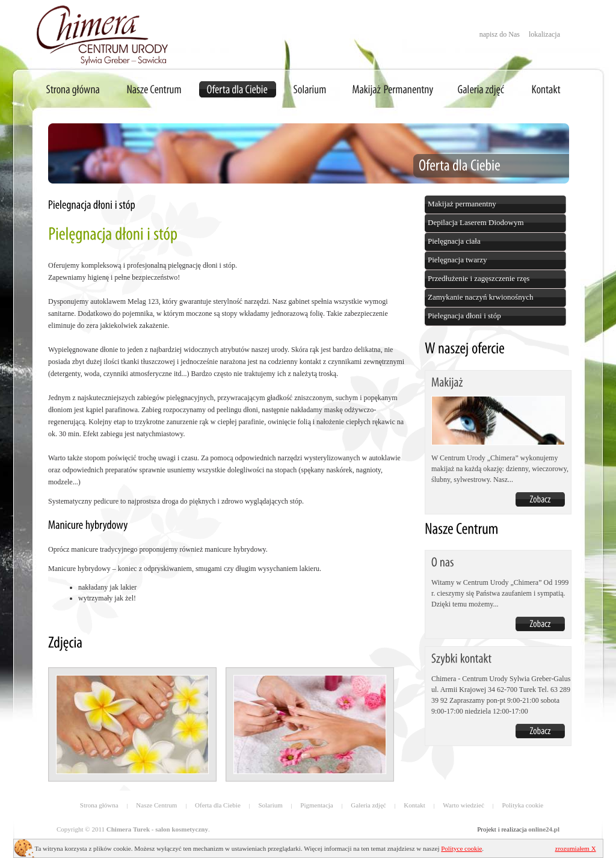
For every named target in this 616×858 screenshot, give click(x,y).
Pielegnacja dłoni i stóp (464, 316)
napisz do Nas (500, 34)
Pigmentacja (316, 805)
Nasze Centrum (156, 805)
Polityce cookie (461, 848)
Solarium (270, 805)
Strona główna (99, 805)
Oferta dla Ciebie (218, 805)
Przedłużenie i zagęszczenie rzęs (479, 278)
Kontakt (414, 805)
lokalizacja (544, 34)
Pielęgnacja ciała (454, 241)
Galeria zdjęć (368, 805)
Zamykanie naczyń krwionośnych (480, 297)
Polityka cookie (522, 805)
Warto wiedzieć (463, 805)
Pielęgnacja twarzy (457, 260)
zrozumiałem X (576, 848)
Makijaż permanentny (462, 204)
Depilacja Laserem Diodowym (476, 222)
